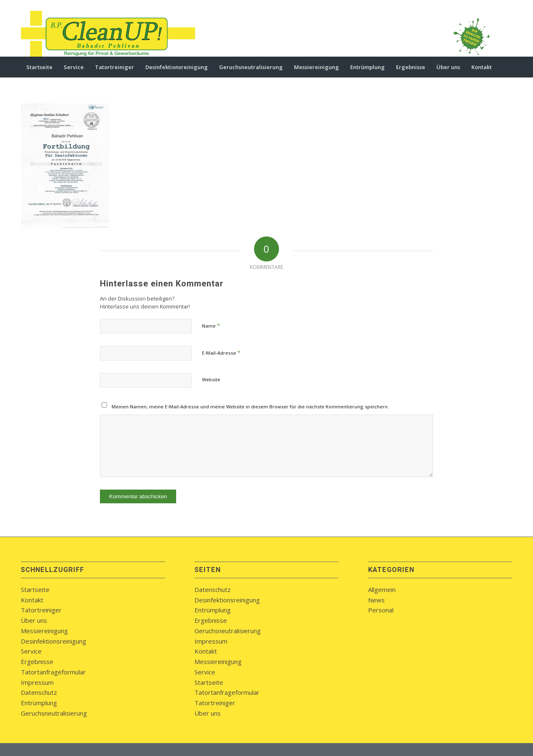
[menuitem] (39, 67)
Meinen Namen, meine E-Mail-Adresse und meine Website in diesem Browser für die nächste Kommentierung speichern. (250, 407)
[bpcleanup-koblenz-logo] (108, 34)
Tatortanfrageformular (53, 672)
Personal (381, 610)
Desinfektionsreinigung (54, 641)
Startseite (35, 589)
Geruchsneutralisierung (54, 713)
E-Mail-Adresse (221, 353)
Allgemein (382, 589)
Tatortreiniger (41, 610)
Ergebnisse (37, 661)
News (376, 600)
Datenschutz (39, 692)
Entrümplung (39, 703)
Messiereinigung (44, 631)
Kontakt (32, 600)
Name (211, 326)
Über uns (34, 620)
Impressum (37, 682)
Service (31, 651)
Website (211, 379)
